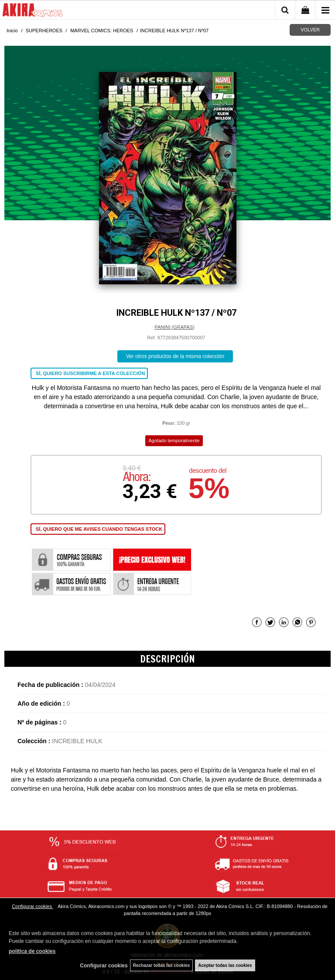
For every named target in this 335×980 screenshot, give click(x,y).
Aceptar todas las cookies (225, 965)
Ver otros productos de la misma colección (175, 356)
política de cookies (32, 951)
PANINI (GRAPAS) (174, 327)
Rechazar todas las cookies (162, 965)
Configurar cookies (32, 906)
